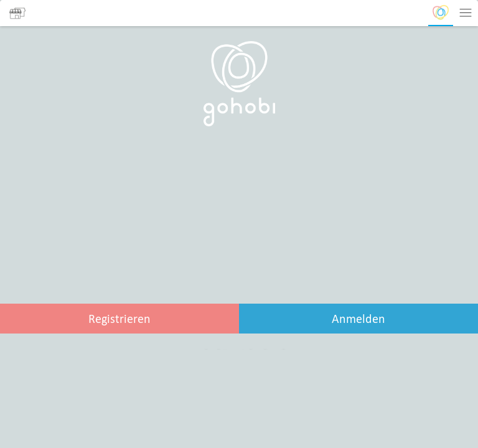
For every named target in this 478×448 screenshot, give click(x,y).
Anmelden (358, 319)
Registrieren (119, 319)
